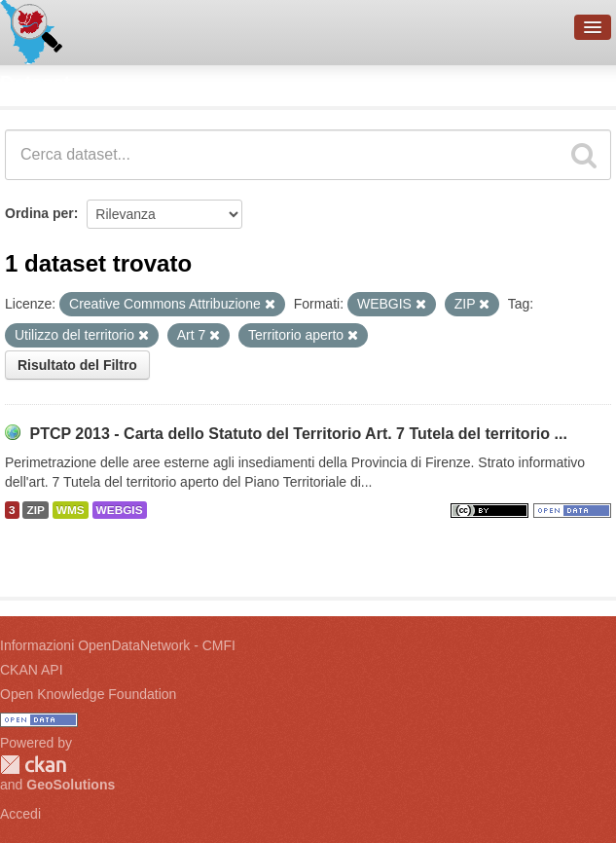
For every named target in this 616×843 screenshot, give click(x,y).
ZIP (35, 510)
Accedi (20, 814)
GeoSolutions (71, 785)
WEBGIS (120, 510)
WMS (71, 510)
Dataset (35, 83)
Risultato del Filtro (77, 365)
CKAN (33, 765)
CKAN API (32, 670)
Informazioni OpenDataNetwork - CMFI (118, 645)
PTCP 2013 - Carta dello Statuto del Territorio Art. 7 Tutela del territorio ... (298, 434)
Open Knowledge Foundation (88, 694)
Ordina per (39, 213)
